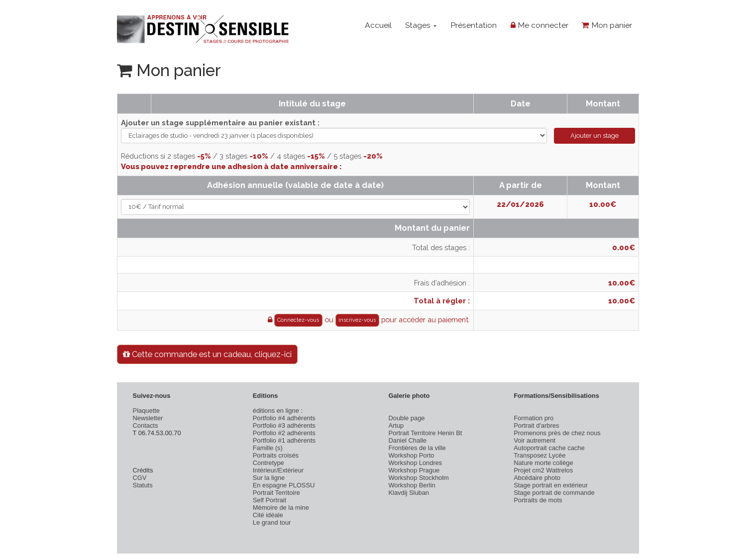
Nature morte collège (543, 463)
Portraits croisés (276, 455)
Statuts (143, 485)
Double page (406, 418)
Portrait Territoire (276, 493)
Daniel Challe (407, 440)
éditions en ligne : (278, 411)
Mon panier (607, 25)
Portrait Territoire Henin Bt (425, 433)
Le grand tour (272, 522)
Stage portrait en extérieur (551, 485)
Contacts (146, 425)
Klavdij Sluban (409, 493)
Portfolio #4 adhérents (284, 418)
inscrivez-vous (357, 320)
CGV (140, 478)
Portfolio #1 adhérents (284, 440)
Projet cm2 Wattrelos (543, 470)
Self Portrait (270, 500)
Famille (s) (268, 448)
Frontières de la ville (417, 448)
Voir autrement (535, 440)
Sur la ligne (269, 478)
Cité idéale (268, 515)
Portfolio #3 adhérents (284, 425)
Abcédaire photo (537, 478)
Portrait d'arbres (536, 425)
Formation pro (534, 418)
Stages (421, 25)
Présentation (474, 25)
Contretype (269, 463)
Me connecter (540, 25)
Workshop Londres (415, 463)
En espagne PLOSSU (284, 485)
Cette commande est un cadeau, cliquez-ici (207, 354)
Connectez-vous (298, 320)
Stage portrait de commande (554, 493)
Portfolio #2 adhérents (284, 433)
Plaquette (146, 411)
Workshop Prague (414, 470)
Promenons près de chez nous (557, 433)
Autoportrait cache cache (549, 448)
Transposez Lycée (540, 455)
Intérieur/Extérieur (278, 470)
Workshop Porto (411, 455)
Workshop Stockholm (418, 478)
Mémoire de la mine (281, 508)
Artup (396, 425)
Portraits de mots (538, 500)
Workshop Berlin (412, 485)
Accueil (378, 25)
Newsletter (148, 418)
